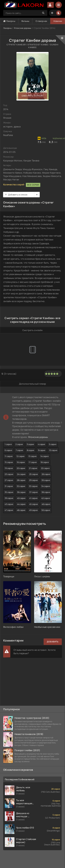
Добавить (53, 642)
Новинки (58, 21)
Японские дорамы (23, 28)
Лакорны (9, 21)
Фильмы (25, 21)
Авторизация (51, 5)
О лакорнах (41, 21)
